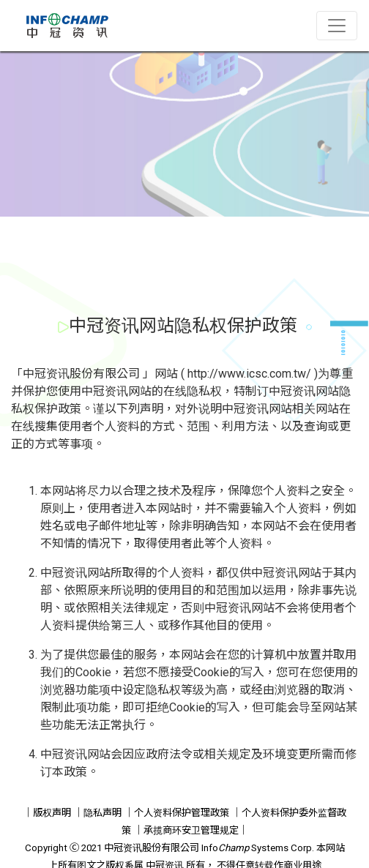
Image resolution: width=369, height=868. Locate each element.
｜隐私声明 (98, 813)
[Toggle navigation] (337, 26)
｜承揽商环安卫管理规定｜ (191, 830)
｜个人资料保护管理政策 (177, 813)
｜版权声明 (47, 813)
